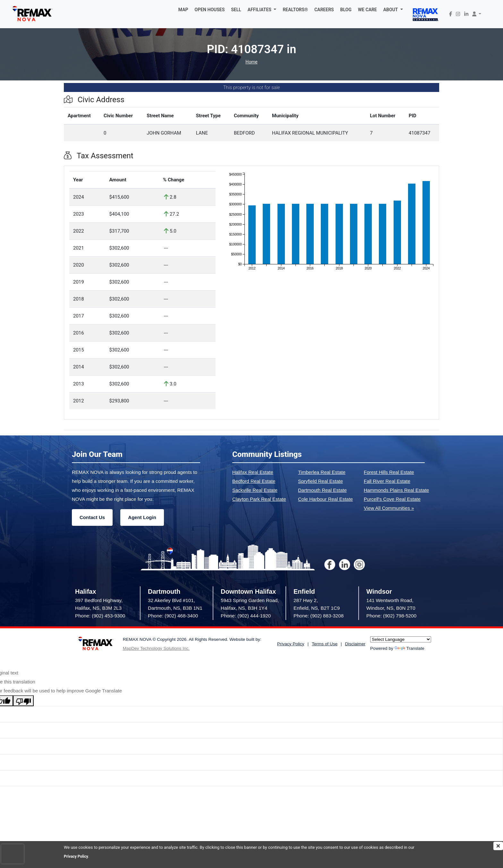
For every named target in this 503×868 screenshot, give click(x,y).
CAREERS (324, 10)
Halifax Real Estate (253, 472)
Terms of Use (325, 644)
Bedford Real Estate (254, 481)
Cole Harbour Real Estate (325, 499)
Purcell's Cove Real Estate (392, 499)
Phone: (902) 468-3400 (173, 616)
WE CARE (367, 10)
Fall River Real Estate (387, 481)
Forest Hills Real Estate (389, 472)
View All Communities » (389, 508)
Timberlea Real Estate (322, 472)
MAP (183, 10)
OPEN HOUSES (210, 10)
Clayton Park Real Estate (259, 499)
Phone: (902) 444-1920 (246, 616)
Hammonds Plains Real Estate (396, 490)
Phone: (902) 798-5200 (391, 616)
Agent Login (142, 517)
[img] (498, 846)
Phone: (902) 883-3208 (319, 616)
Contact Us (92, 517)
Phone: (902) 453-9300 (100, 616)
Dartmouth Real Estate (322, 490)
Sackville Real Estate (255, 490)
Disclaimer (355, 644)
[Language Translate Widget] (401, 639)
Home (251, 62)
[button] (262, 10)
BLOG (346, 10)
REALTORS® (295, 10)
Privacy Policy (77, 856)
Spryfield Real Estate (320, 481)
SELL (236, 10)
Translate (409, 648)
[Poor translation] (23, 701)
